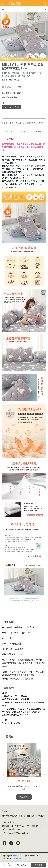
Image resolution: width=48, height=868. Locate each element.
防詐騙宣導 (40, 816)
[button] (45, 774)
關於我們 (6, 816)
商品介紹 (9, 131)
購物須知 (22, 816)
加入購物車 (22, 865)
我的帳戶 (14, 816)
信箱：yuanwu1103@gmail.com (15, 833)
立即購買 (38, 865)
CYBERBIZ (17, 858)
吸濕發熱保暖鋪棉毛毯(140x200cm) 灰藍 (24, 788)
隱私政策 (31, 816)
